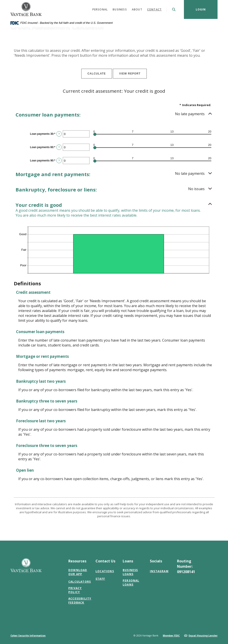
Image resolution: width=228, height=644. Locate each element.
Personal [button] (100, 9)
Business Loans (130, 572)
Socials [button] (156, 561)
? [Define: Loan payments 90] (59, 161)
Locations (105, 571)
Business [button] (120, 9)
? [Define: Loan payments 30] (59, 134)
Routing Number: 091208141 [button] (186, 566)
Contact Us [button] (105, 561)
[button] (114, 115)
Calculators (80, 582)
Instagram (159, 571)
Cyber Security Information (28, 635)
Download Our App (78, 572)
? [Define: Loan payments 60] (59, 147)
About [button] (137, 9)
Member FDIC (171, 635)
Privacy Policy (75, 590)
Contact (154, 9)
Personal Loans (131, 583)
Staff (100, 579)
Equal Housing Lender (203, 635)
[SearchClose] (174, 9)
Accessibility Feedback (80, 601)
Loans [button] (128, 561)
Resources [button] (77, 561)
